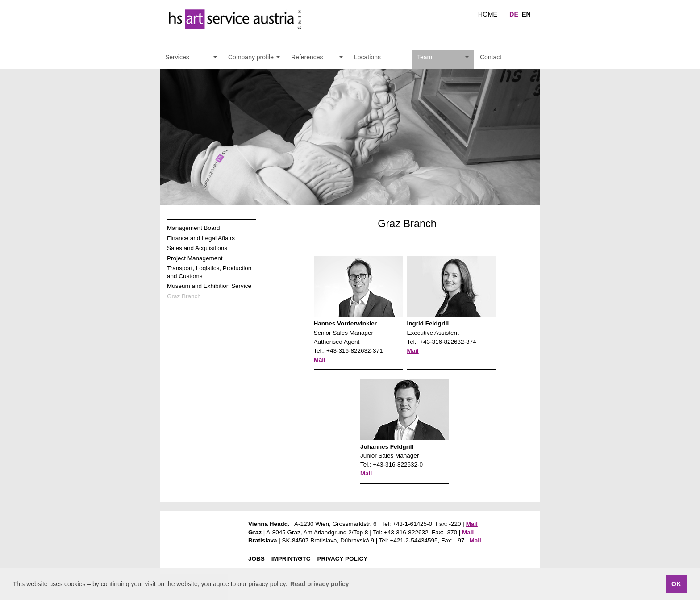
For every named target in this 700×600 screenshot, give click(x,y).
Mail (320, 360)
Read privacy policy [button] (320, 584)
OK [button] (676, 584)
